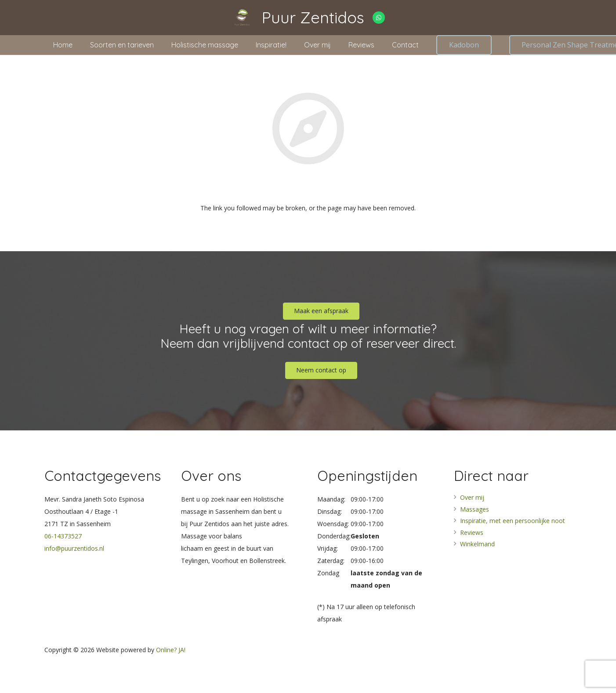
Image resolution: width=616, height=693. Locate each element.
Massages (475, 509)
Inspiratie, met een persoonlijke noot (513, 521)
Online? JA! (171, 650)
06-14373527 (63, 536)
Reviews (472, 532)
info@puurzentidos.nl (74, 548)
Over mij (472, 497)
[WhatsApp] (379, 18)
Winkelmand (477, 544)
